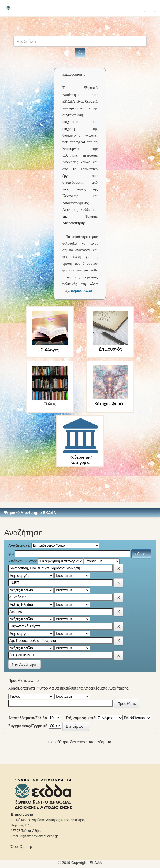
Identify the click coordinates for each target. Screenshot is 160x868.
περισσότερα (81, 290)
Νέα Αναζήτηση (25, 664)
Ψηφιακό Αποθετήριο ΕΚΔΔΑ (30, 513)
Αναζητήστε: (19, 545)
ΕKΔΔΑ (96, 863)
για (11, 554)
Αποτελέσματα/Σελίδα (28, 718)
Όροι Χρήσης (22, 847)
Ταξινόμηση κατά (81, 718)
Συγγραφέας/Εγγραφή (28, 726)
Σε (126, 718)
